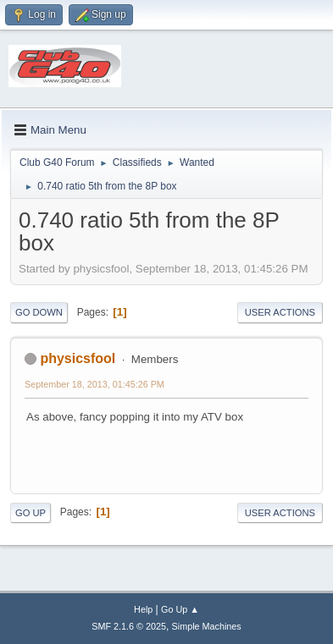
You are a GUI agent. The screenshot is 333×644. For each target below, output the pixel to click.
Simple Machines (207, 626)
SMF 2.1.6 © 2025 (129, 626)
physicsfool (78, 358)
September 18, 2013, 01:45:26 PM (94, 384)
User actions (280, 312)
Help (143, 609)
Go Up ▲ (180, 609)
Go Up (31, 513)
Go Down (39, 312)
